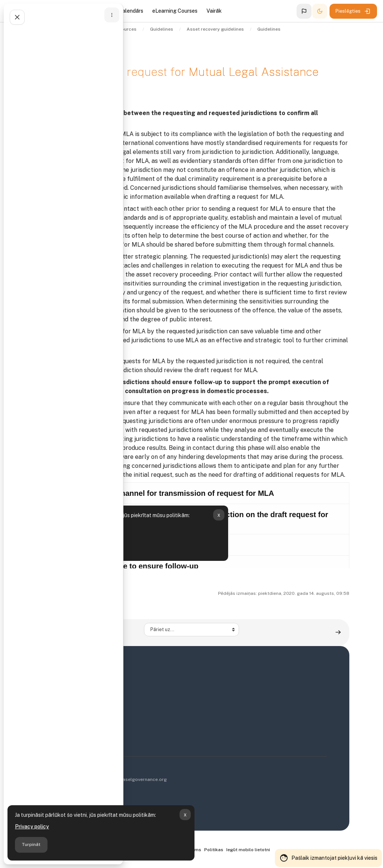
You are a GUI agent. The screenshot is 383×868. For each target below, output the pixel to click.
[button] (304, 11)
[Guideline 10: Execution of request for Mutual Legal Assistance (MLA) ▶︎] (338, 632)
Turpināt (31, 844)
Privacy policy (32, 827)
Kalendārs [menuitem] (131, 11)
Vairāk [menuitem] (214, 11)
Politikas (214, 850)
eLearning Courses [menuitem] (175, 11)
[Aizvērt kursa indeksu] (17, 17)
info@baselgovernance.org (137, 779)
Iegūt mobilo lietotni (248, 850)
